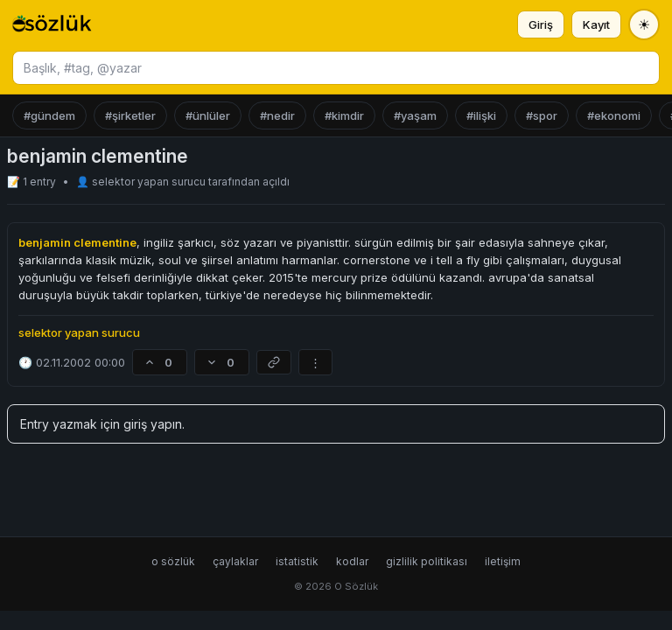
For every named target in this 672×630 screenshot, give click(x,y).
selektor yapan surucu (150, 182)
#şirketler (130, 115)
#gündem (49, 115)
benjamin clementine (77, 242)
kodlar (352, 561)
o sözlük (173, 561)
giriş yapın (153, 424)
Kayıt (596, 24)
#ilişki (481, 115)
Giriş (541, 24)
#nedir (277, 115)
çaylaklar (235, 561)
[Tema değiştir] (644, 24)
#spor (542, 115)
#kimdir (344, 115)
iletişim (503, 561)
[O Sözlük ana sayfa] (52, 24)
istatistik (297, 561)
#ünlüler (208, 115)
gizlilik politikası (427, 561)
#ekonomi (614, 115)
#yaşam (415, 115)
